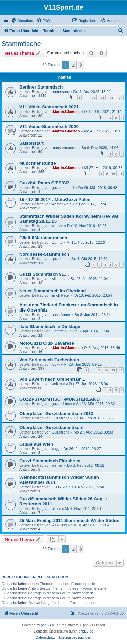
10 (113, 174)
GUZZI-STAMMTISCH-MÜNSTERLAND (59, 399)
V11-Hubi (59, 525)
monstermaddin (64, 148)
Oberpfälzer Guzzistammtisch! (51, 428)
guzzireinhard (63, 188)
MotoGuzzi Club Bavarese (47, 343)
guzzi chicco (62, 404)
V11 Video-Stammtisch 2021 (49, 107)
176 (111, 97)
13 (99, 370)
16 (121, 370)
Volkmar (58, 384)
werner (57, 204)
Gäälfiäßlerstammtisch (43, 238)
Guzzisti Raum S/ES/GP (44, 183)
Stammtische (21, 44)
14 (106, 370)
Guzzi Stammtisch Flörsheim (50, 461)
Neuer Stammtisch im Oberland (52, 291)
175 (102, 97)
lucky (56, 364)
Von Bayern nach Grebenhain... (52, 379)
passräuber (61, 315)
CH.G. (57, 487)
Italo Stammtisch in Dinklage (50, 327)
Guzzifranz (60, 418)
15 (113, 370)
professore (60, 92)
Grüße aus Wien (36, 444)
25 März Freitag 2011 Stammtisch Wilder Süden (69, 521)
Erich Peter (61, 295)
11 (121, 174)
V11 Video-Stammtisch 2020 (49, 127)
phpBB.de (86, 631)
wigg (55, 449)
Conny (57, 242)
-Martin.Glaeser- (66, 112)
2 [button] (73, 65)
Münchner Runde (38, 163)
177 (120, 97)
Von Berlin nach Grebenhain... (51, 360)
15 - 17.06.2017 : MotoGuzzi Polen (55, 200)
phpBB (46, 625)
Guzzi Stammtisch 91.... (44, 274)
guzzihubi (59, 259)
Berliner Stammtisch (41, 87)
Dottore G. (60, 331)
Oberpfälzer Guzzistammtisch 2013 (56, 413)
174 (93, 97)
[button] (81, 65)
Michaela (59, 279)
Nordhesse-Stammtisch (44, 254)
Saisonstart (31, 143)
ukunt (56, 509)
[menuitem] (23, 21)
